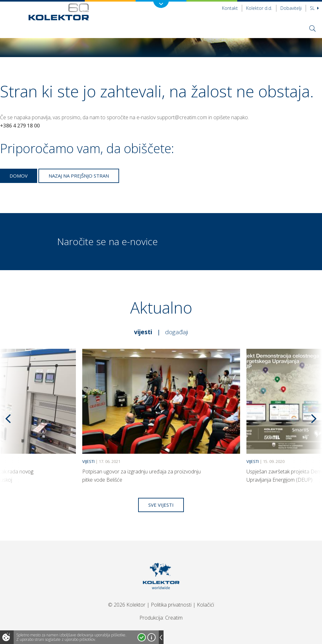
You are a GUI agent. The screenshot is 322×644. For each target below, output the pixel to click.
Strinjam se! (142, 637)
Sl (314, 8)
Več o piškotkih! (151, 637)
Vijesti (143, 332)
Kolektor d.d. (259, 8)
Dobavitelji (291, 8)
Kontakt (230, 8)
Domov (19, 176)
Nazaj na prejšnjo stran (79, 176)
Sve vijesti (161, 505)
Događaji (177, 332)
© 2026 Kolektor (127, 605)
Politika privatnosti (171, 605)
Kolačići (205, 605)
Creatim (174, 618)
